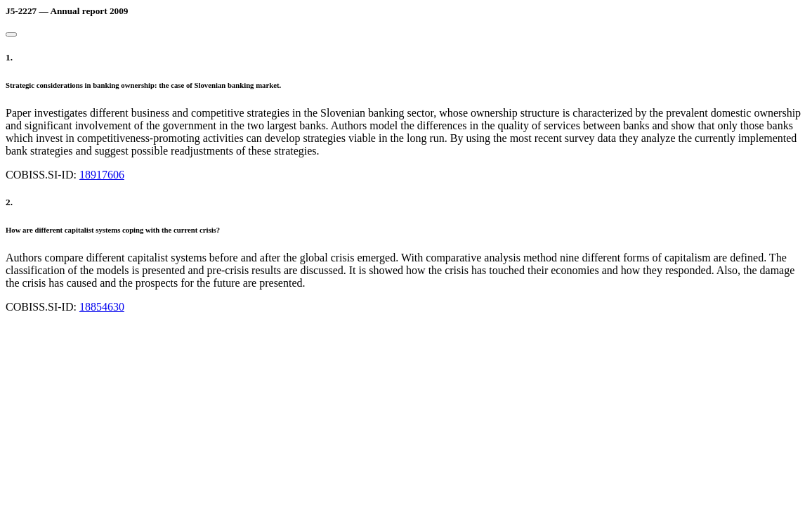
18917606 (102, 175)
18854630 (102, 307)
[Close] (11, 34)
